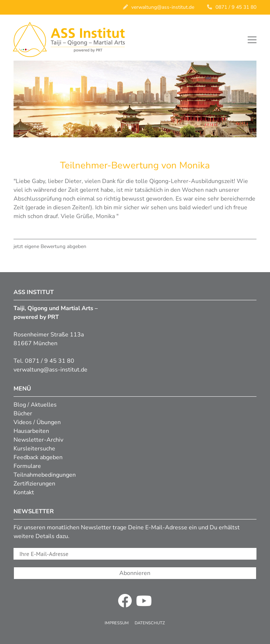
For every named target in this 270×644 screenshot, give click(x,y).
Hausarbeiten (31, 431)
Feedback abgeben (38, 457)
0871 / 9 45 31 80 (236, 7)
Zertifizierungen (34, 484)
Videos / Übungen (37, 422)
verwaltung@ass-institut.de (163, 7)
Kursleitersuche (34, 449)
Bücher (23, 414)
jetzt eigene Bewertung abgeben (50, 246)
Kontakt (24, 492)
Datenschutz (150, 623)
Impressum (117, 623)
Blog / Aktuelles (35, 405)
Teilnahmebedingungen (45, 475)
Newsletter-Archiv (38, 440)
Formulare (27, 466)
